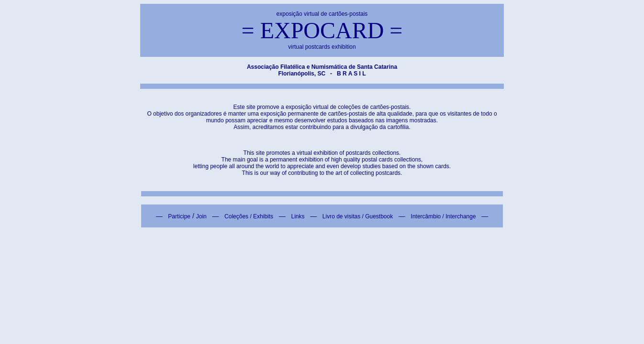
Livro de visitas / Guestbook (358, 216)
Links (298, 216)
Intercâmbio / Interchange (444, 216)
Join (201, 216)
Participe (179, 216)
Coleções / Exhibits (249, 216)
